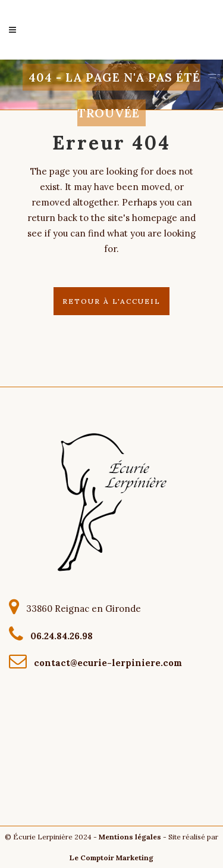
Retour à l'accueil (111, 301)
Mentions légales (130, 837)
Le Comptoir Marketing (111, 858)
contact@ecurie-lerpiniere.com (106, 663)
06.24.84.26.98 (59, 635)
